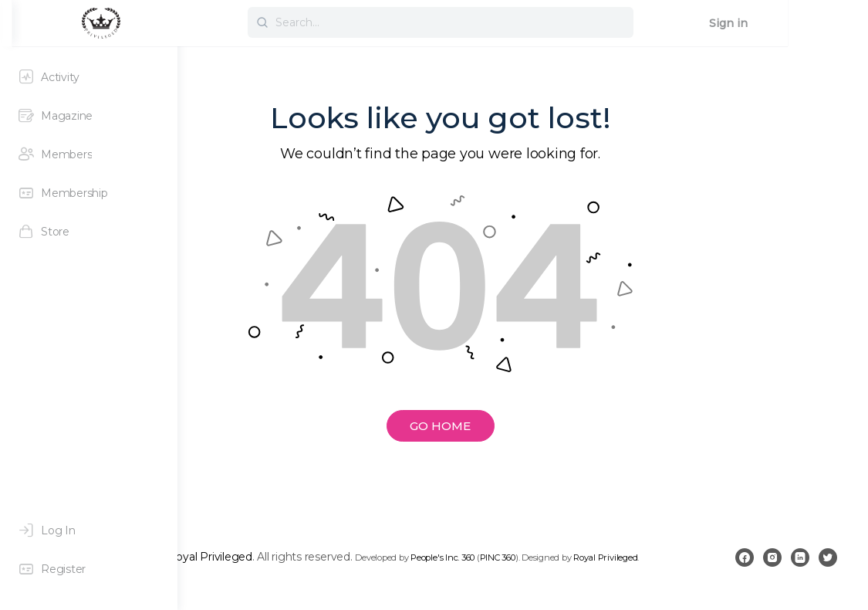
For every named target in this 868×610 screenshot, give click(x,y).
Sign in (809, 23)
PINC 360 (662, 554)
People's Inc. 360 (608, 554)
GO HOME (523, 426)
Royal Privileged (375, 554)
